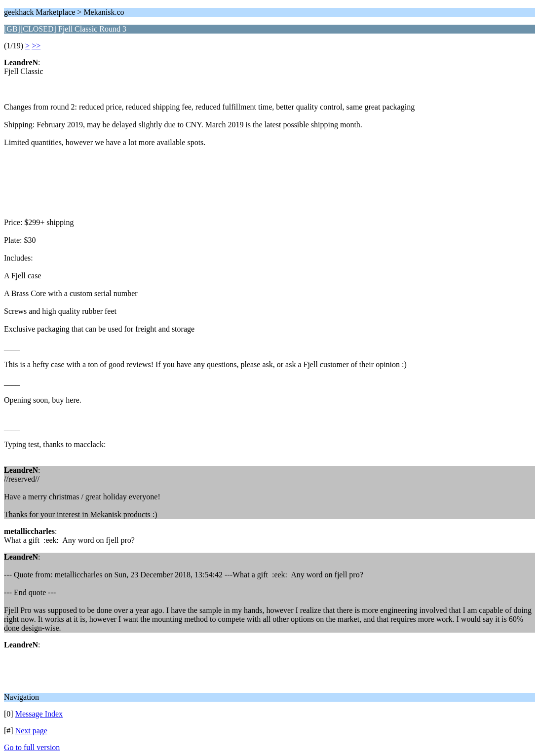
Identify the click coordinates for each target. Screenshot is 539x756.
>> (36, 46)
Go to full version (32, 747)
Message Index (39, 714)
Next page (31, 731)
